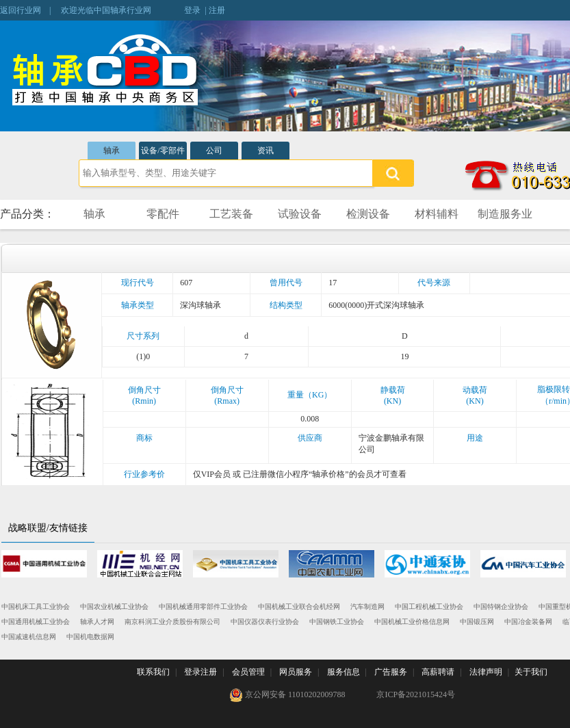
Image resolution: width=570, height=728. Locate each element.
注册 (217, 10)
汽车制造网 (367, 607)
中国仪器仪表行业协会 (265, 622)
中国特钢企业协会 (501, 607)
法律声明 (486, 672)
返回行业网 (21, 10)
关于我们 (531, 672)
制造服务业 (505, 214)
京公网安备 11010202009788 (287, 695)
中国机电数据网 (90, 637)
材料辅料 (437, 214)
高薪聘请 (438, 672)
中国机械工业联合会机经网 (299, 607)
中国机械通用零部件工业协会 (203, 607)
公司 (214, 151)
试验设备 (300, 214)
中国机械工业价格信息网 (412, 622)
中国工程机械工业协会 (429, 607)
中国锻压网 (477, 622)
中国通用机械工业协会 (36, 622)
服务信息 (344, 672)
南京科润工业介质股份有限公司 (172, 622)
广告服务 (391, 672)
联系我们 (153, 672)
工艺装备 (231, 214)
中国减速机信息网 (29, 637)
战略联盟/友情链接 (48, 528)
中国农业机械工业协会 (114, 607)
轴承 (112, 151)
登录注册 (200, 672)
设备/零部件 (163, 151)
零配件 (163, 214)
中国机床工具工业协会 (36, 607)
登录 (192, 10)
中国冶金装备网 (528, 622)
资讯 (265, 151)
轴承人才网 (97, 622)
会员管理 (248, 672)
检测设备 (368, 214)
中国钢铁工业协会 (337, 622)
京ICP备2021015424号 (416, 694)
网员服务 (296, 672)
